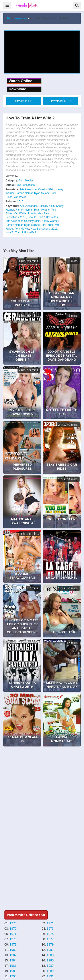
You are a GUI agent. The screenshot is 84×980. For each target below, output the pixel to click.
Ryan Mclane (42, 193)
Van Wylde (20, 197)
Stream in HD (24, 101)
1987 (50, 966)
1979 (50, 944)
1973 (50, 929)
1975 (50, 934)
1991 (50, 976)
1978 (13, 944)
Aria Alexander (28, 189)
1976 (13, 939)
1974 (13, 934)
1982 (13, 955)
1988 (13, 971)
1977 (50, 939)
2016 (20, 202)
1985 (50, 960)
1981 (50, 950)
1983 (50, 955)
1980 (13, 950)
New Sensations (25, 185)
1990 (13, 976)
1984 (13, 960)
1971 (50, 923)
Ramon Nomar (24, 193)
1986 (13, 966)
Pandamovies (17, 18)
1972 (13, 929)
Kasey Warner (50, 221)
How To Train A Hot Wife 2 (43, 217)
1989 (50, 971)
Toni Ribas (47, 225)
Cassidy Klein (46, 189)
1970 (13, 923)
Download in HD (60, 101)
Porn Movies (26, 181)
